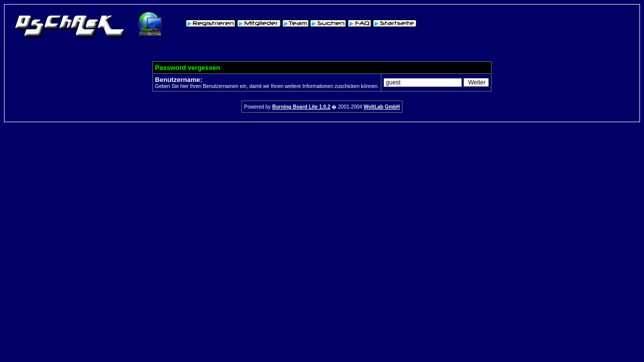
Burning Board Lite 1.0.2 (301, 107)
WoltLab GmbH (382, 107)
